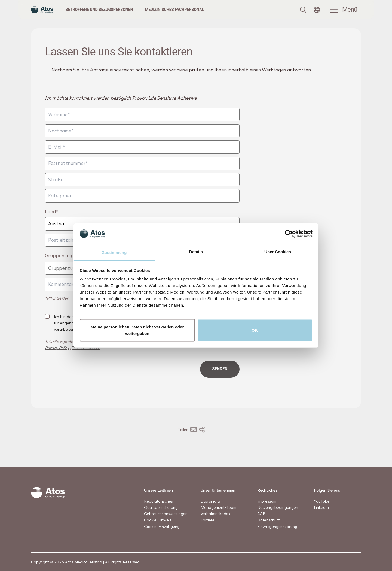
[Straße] (142, 190)
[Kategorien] (142, 206)
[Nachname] (142, 142)
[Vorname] (142, 125)
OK (255, 330)
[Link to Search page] (303, 15)
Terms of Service (86, 358)
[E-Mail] (142, 158)
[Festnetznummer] (142, 174)
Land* (52, 222)
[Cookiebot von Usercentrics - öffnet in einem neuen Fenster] (289, 234)
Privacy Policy (57, 358)
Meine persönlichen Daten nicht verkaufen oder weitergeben (137, 330)
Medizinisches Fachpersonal (185, 15)
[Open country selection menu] (317, 15)
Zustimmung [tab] (114, 253)
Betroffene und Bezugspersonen (110, 15)
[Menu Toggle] (342, 15)
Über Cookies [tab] (278, 252)
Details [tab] (196, 252)
